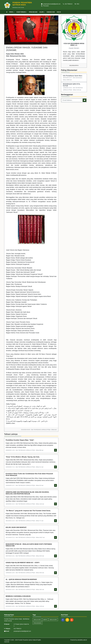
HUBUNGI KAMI (51, 12)
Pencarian (45, 6)
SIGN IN (59, 12)
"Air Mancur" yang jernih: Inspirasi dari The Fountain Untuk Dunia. (28, 511)
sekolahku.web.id (82, 640)
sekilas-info (53, 620)
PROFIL (12, 12)
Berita (45, 620)
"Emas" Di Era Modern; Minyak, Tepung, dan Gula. (23, 457)
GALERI (42, 12)
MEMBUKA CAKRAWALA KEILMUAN (18, 596)
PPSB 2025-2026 (33, 12)
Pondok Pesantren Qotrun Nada (27, 640)
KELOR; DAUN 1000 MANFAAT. (16, 527)
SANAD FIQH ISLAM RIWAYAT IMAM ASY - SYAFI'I (23, 563)
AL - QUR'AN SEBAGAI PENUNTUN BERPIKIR (21, 579)
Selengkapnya (74, 65)
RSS (77, 4)
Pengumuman (38, 623)
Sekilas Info (37, 620)
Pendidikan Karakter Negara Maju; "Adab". (20, 440)
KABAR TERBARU (22, 12)
